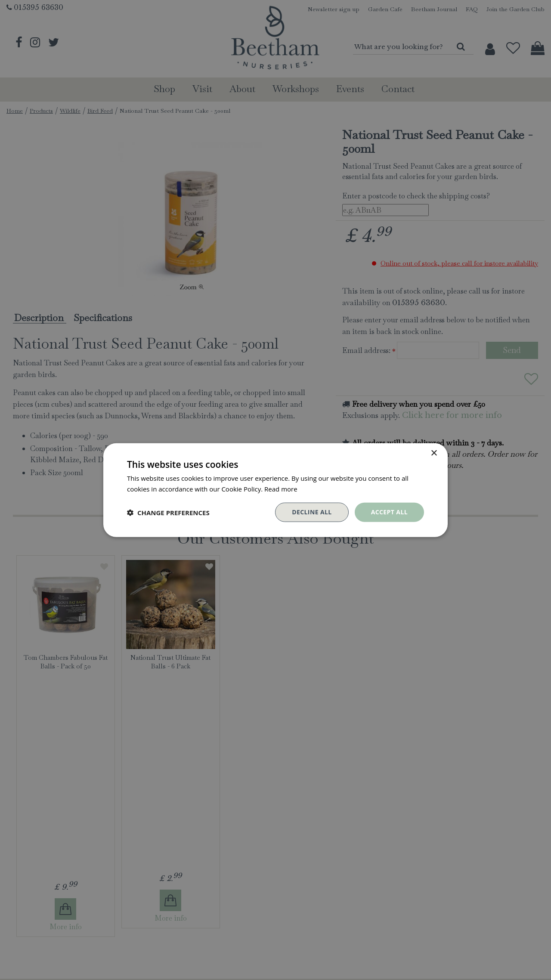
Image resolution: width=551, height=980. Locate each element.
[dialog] (275, 490)
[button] (168, 512)
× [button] (434, 453)
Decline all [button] (312, 512)
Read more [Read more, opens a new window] (281, 488)
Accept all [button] (389, 512)
